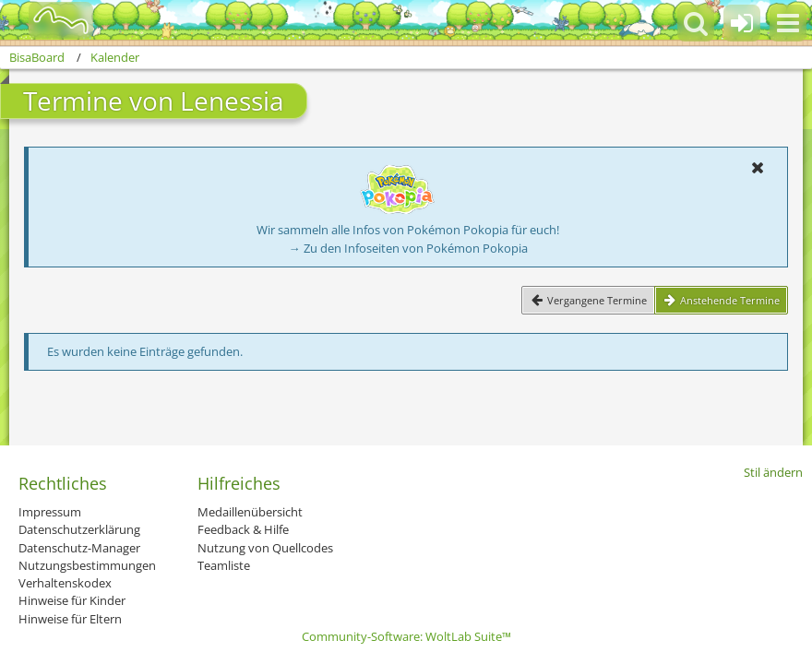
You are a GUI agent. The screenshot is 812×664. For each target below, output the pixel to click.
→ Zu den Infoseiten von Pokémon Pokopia (408, 248)
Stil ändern (773, 472)
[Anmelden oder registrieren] (742, 23)
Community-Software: (406, 636)
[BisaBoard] (49, 20)
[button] (788, 23)
